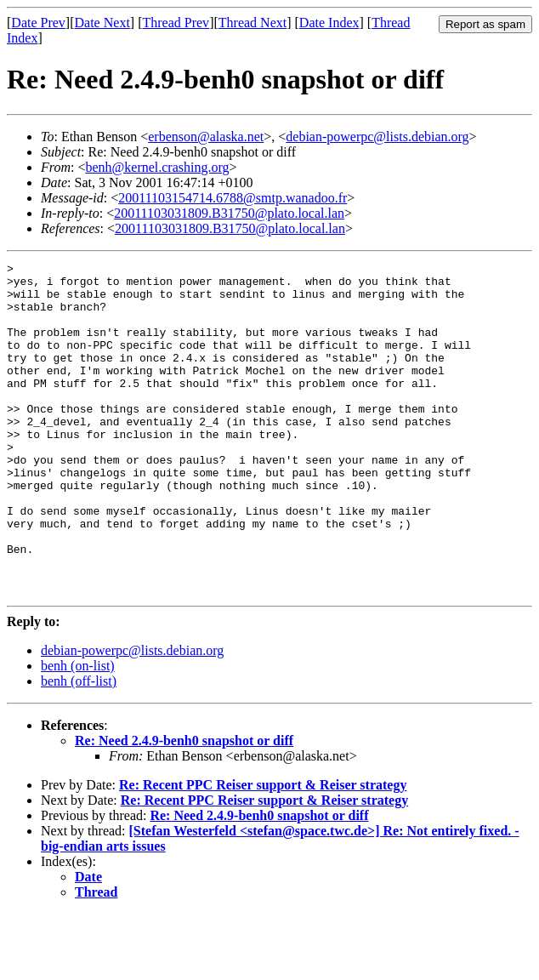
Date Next (102, 23)
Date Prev (38, 23)
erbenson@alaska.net (206, 137)
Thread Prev (176, 23)
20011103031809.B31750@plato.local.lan (229, 213)
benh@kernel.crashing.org (157, 167)
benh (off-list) (79, 747)
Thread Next (252, 23)
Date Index (329, 23)
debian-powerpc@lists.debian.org (377, 137)
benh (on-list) (78, 732)
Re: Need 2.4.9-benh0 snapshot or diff (184, 807)
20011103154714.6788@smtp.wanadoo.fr (233, 198)
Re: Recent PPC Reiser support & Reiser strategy (263, 851)
